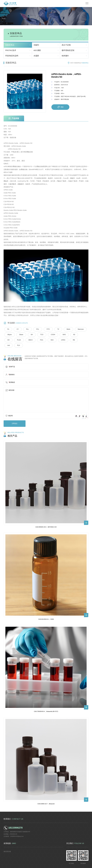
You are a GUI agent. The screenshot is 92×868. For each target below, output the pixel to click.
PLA (80, 340)
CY (17, 329)
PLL (26, 329)
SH (31, 335)
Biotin (66, 329)
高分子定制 (66, 45)
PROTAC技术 (11, 50)
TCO (40, 335)
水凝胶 (36, 56)
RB (62, 340)
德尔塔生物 (7, 846)
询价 (60, 107)
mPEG (51, 340)
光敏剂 (36, 45)
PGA (31, 340)
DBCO (20, 340)
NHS (62, 335)
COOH (51, 335)
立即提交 (14, 418)
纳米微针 (65, 56)
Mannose (77, 329)
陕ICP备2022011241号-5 (62, 865)
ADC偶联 (37, 50)
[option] (25, 91)
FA (8, 329)
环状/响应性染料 (12, 56)
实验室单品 (10, 45)
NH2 (41, 340)
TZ (56, 329)
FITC (46, 329)
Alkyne (9, 335)
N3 (71, 335)
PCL (36, 329)
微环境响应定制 (68, 50)
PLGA (9, 340)
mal (71, 340)
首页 (72, 63)
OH (80, 335)
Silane (20, 335)
